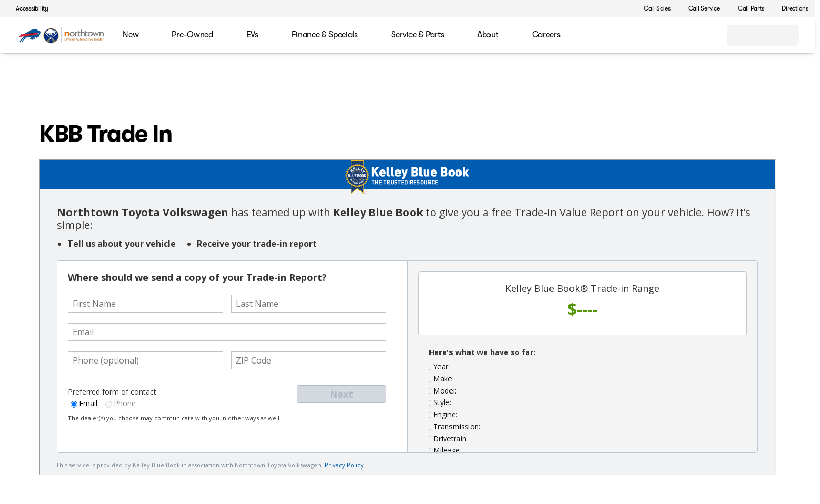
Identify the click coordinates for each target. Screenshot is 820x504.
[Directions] (790, 8)
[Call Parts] (746, 8)
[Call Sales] (652, 8)
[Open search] (693, 35)
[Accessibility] (27, 8)
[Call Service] (699, 8)
